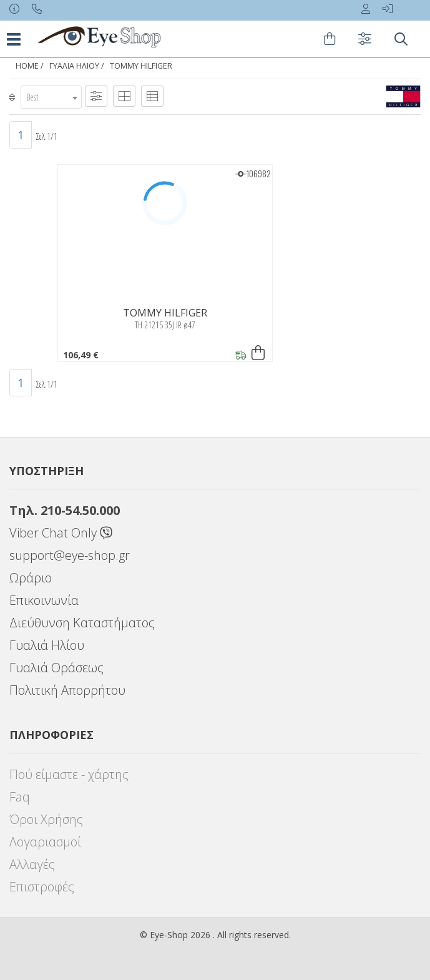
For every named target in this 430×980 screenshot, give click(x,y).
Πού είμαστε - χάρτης (69, 774)
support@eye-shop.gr (70, 555)
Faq (20, 797)
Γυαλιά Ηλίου (74, 66)
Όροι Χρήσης (46, 819)
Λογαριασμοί (45, 842)
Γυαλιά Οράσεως (56, 668)
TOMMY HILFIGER (141, 66)
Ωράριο (31, 578)
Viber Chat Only (61, 533)
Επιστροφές (42, 887)
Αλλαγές (32, 864)
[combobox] (51, 97)
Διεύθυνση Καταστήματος (82, 623)
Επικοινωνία (44, 600)
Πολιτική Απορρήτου (67, 690)
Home (27, 66)
